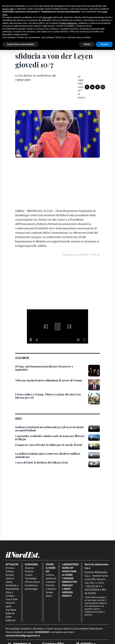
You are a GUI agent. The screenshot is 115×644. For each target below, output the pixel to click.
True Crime (12, 599)
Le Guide (67, 575)
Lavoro (29, 575)
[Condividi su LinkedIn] (92, 87)
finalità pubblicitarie (68, 23)
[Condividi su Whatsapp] (103, 87)
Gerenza (67, 592)
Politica (10, 571)
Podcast (67, 585)
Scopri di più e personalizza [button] (20, 44)
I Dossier (68, 578)
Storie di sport (10, 605)
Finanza (29, 571)
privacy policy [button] (8, 9)
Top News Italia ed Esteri (11, 613)
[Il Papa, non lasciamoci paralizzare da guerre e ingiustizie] (51, 368)
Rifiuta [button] (87, 44)
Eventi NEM (69, 571)
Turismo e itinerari (51, 587)
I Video (66, 589)
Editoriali (10, 620)
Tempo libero (49, 594)
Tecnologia (31, 578)
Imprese (29, 568)
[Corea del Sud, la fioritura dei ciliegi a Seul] (41, 463)
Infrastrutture (32, 582)
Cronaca (10, 568)
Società (10, 575)
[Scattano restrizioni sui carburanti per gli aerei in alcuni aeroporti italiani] (51, 429)
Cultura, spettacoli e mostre (51, 578)
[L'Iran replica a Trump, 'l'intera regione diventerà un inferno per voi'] (51, 396)
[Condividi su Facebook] (87, 87)
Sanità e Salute (10, 580)
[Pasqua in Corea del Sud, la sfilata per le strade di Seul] (49, 445)
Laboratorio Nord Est (70, 566)
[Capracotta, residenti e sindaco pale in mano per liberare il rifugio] (51, 438)
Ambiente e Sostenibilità (12, 587)
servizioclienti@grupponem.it (23, 636)
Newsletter (69, 582)
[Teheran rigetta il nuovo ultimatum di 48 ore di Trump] (49, 380)
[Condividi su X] (98, 87)
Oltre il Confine (10, 594)
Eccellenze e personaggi (31, 587)
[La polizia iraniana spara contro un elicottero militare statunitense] (51, 455)
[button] (46, 327)
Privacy (67, 596)
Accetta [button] (104, 44)
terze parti (47, 17)
